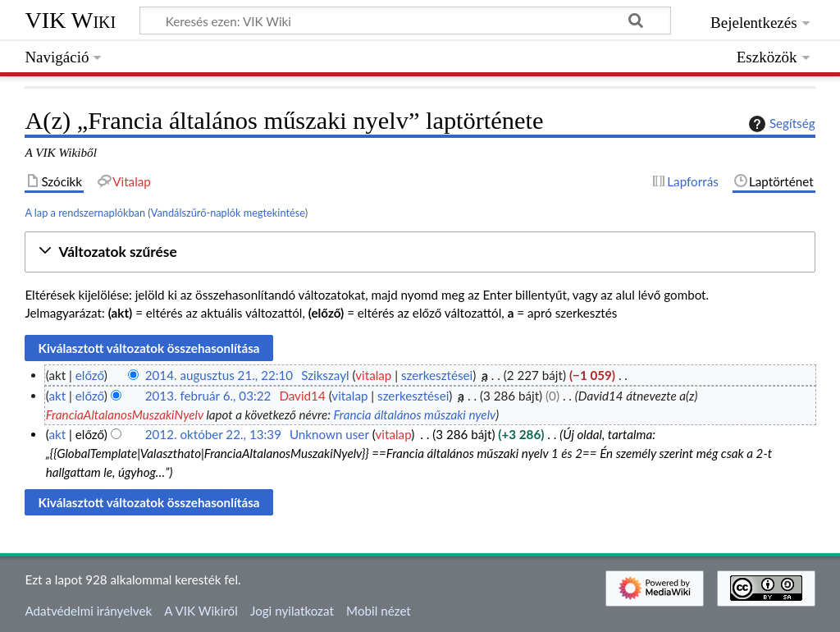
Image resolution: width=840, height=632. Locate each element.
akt (57, 396)
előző (90, 375)
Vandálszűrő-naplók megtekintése (228, 213)
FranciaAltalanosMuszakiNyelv (125, 414)
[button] (420, 252)
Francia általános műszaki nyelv (414, 414)
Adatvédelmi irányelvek (88, 611)
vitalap (373, 375)
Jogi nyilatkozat (292, 611)
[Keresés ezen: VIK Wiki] (405, 21)
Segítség (780, 124)
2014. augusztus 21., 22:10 (219, 375)
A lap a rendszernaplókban (85, 213)
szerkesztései (437, 375)
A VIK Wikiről (201, 611)
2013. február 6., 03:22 (208, 396)
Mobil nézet (379, 611)
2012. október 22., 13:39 (213, 434)
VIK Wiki (70, 20)
